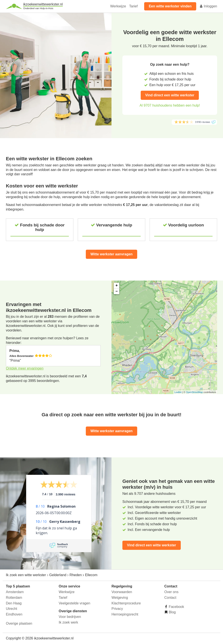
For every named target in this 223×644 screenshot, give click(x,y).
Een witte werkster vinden (170, 6)
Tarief (133, 6)
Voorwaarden (122, 592)
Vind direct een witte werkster (170, 95)
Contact (170, 598)
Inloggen (208, 6)
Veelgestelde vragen (75, 603)
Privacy (117, 609)
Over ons (171, 592)
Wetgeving (120, 598)
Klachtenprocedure (126, 603)
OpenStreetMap (194, 392)
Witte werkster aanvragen (111, 254)
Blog (172, 612)
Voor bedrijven (70, 617)
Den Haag (14, 603)
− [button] (117, 291)
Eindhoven (14, 614)
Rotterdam (14, 598)
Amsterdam (15, 592)
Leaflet (178, 392)
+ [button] (117, 286)
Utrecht (12, 609)
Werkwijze (118, 6)
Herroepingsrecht (125, 614)
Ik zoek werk (68, 622)
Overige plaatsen (19, 623)
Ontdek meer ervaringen (25, 368)
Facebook (176, 607)
